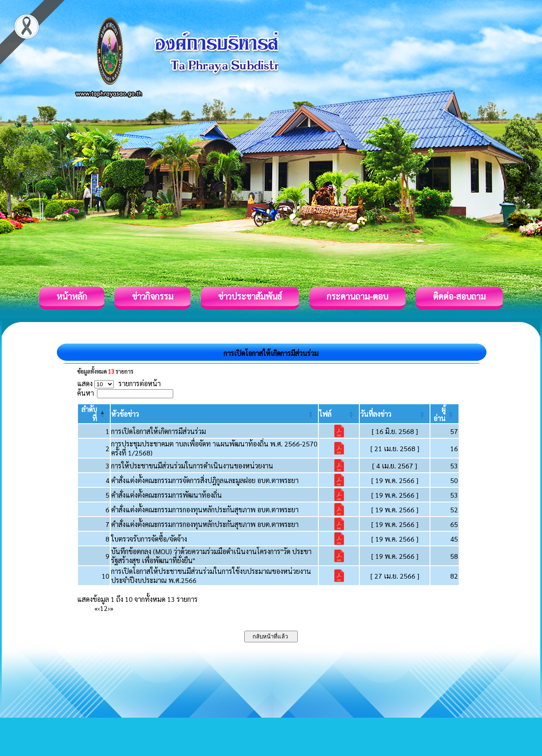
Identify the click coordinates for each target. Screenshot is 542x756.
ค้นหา (86, 393)
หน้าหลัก (72, 296)
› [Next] (109, 608)
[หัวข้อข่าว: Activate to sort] (214, 414)
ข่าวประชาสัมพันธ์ (250, 296)
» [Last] (112, 608)
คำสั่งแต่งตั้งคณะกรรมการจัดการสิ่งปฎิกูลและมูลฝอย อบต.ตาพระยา (205, 480)
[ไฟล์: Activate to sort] (339, 414)
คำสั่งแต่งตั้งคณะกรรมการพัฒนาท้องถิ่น (167, 495)
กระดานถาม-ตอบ (357, 296)
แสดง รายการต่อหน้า (119, 383)
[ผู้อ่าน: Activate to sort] (445, 414)
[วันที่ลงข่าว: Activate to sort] (395, 414)
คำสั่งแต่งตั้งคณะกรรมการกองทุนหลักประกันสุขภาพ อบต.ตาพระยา (205, 510)
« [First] (96, 608)
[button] (125, 414)
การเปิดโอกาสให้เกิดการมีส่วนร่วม (159, 431)
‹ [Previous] (99, 608)
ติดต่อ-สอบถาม (459, 296)
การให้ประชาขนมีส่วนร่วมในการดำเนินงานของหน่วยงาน (192, 466)
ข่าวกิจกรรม (153, 296)
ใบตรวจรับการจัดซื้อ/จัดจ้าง (149, 539)
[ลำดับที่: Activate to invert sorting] (94, 414)
